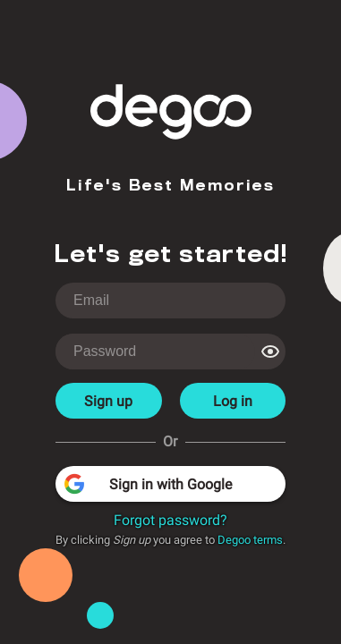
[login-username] (170, 301)
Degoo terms (250, 540)
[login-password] (155, 352)
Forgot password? (170, 520)
